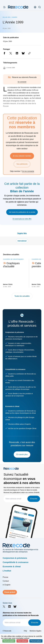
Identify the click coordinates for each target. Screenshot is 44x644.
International (22, 241)
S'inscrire (34, 499)
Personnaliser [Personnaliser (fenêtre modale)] (36, 641)
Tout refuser (22, 641)
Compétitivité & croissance (16, 562)
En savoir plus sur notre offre (22, 219)
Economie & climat (12, 567)
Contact (6, 581)
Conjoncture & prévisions (15, 558)
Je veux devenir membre (22, 156)
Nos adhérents (22, 164)
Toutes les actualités (22, 296)
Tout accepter (9, 641)
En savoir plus (22, 454)
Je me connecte (28, 171)
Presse (5, 577)
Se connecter (22, 82)
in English (7, 585)
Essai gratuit (10, 592)
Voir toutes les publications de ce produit (22, 212)
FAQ (25, 631)
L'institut (7, 571)
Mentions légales (35, 631)
